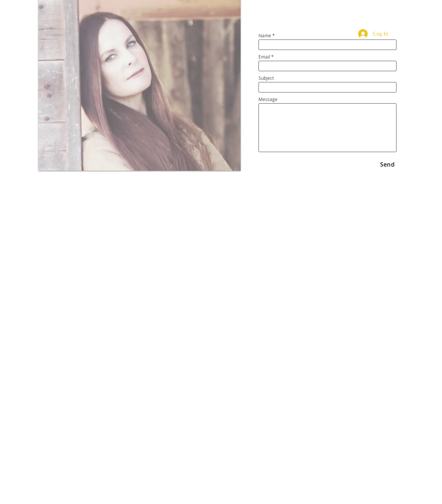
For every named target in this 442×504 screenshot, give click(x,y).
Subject (266, 78)
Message (268, 99)
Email (264, 57)
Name (265, 35)
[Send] (387, 164)
